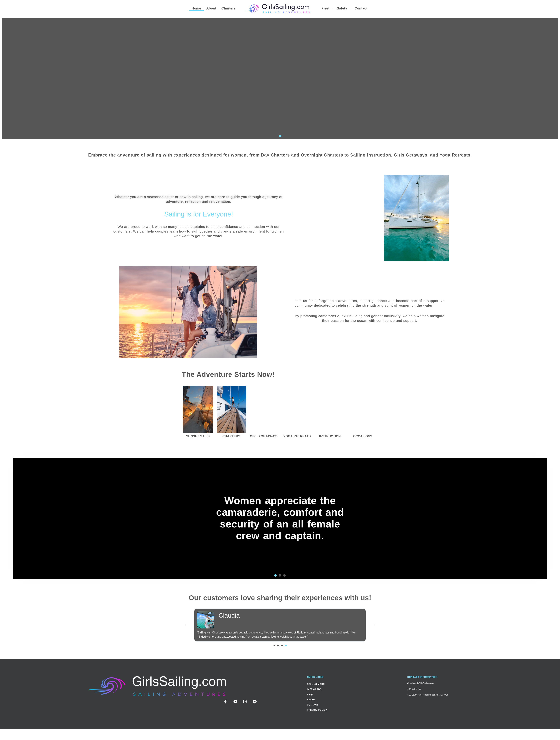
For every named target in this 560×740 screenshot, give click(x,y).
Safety (342, 8)
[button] (276, 136)
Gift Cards (314, 689)
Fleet (325, 8)
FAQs (310, 694)
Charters (229, 8)
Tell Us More (316, 684)
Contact (361, 8)
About (211, 8)
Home (196, 8)
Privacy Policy (317, 710)
